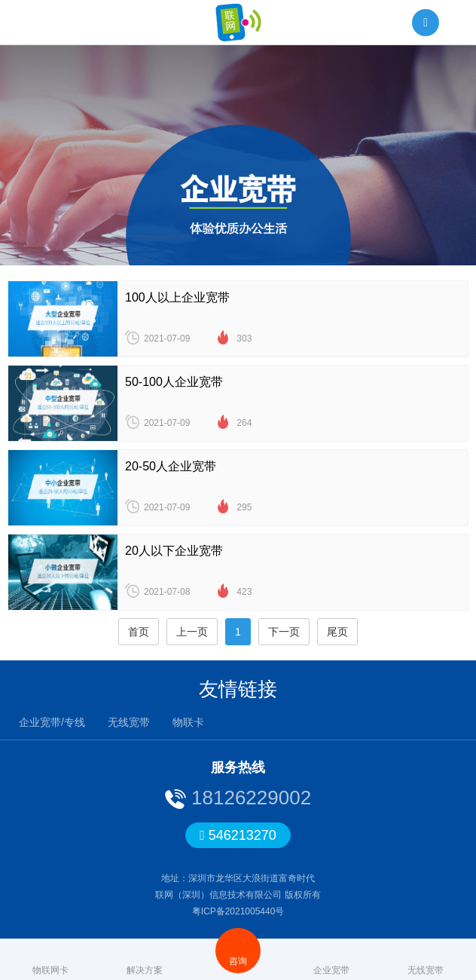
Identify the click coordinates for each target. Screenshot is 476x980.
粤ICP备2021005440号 (238, 911)
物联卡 (188, 722)
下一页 (284, 632)
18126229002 (249, 798)
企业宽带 (331, 959)
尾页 (337, 632)
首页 (139, 632)
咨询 (238, 950)
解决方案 (145, 959)
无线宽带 (129, 722)
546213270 (238, 835)
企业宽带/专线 (52, 722)
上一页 (192, 632)
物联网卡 (50, 959)
